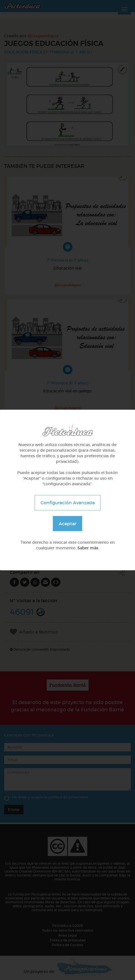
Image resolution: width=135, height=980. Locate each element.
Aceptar (67, 524)
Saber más (88, 548)
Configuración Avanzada (68, 503)
